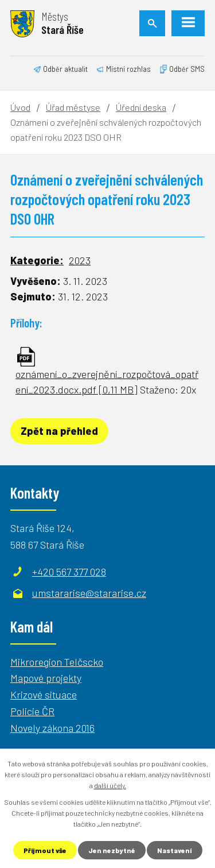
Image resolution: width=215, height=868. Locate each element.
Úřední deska (141, 107)
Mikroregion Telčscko (57, 662)
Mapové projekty (46, 678)
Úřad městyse (73, 107)
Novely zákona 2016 (52, 728)
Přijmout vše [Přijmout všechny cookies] (45, 850)
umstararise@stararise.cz (89, 593)
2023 (80, 260)
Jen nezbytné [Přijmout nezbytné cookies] (112, 850)
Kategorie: (37, 260)
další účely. (110, 785)
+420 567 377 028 (69, 572)
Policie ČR (32, 711)
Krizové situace (44, 695)
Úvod (20, 107)
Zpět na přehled (59, 431)
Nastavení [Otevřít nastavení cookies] (175, 850)
